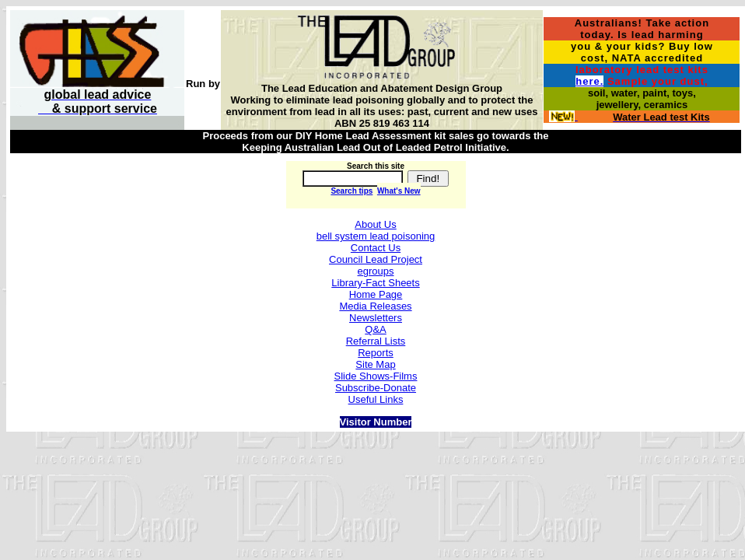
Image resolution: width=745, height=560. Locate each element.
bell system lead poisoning (376, 236)
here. (589, 81)
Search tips (352, 191)
